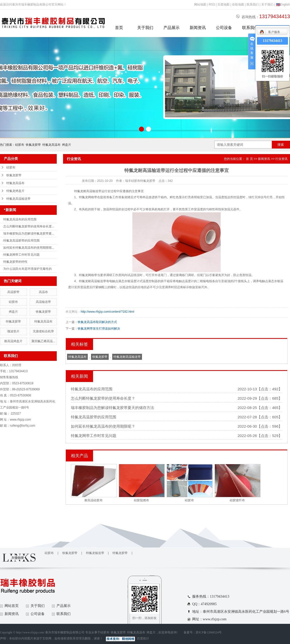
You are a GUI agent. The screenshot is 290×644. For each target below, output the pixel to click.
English (283, 5)
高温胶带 (13, 292)
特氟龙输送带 (95, 553)
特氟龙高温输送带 (18, 199)
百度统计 (143, 638)
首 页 (249, 159)
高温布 (43, 292)
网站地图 (200, 5)
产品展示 (171, 28)
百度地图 (223, 5)
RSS (212, 5)
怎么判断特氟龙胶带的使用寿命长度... (29, 226)
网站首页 (12, 606)
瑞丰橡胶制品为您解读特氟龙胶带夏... (29, 233)
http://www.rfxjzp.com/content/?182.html (107, 312)
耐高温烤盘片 (13, 341)
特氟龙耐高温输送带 (127, 357)
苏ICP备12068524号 (209, 632)
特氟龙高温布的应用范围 (20, 219)
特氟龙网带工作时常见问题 (21, 255)
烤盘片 (67, 145)
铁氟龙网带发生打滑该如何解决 (99, 329)
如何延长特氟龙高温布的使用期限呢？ (103, 426)
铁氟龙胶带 (33, 145)
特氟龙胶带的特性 (15, 262)
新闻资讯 (198, 28)
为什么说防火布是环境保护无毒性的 (27, 269)
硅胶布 (20, 145)
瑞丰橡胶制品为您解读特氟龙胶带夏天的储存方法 (112, 408)
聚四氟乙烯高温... (43, 341)
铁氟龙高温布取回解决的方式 (97, 322)
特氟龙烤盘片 (15, 191)
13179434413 (272, 41)
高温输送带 (43, 302)
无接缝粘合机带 (43, 331)
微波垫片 (13, 331)
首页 (119, 28)
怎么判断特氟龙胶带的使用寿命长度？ (103, 398)
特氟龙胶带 (13, 321)
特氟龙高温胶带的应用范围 (21, 241)
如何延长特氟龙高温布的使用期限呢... (29, 248)
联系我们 (253, 5)
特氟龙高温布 (51, 145)
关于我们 (267, 5)
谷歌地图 (238, 5)
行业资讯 (281, 159)
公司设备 (224, 28)
